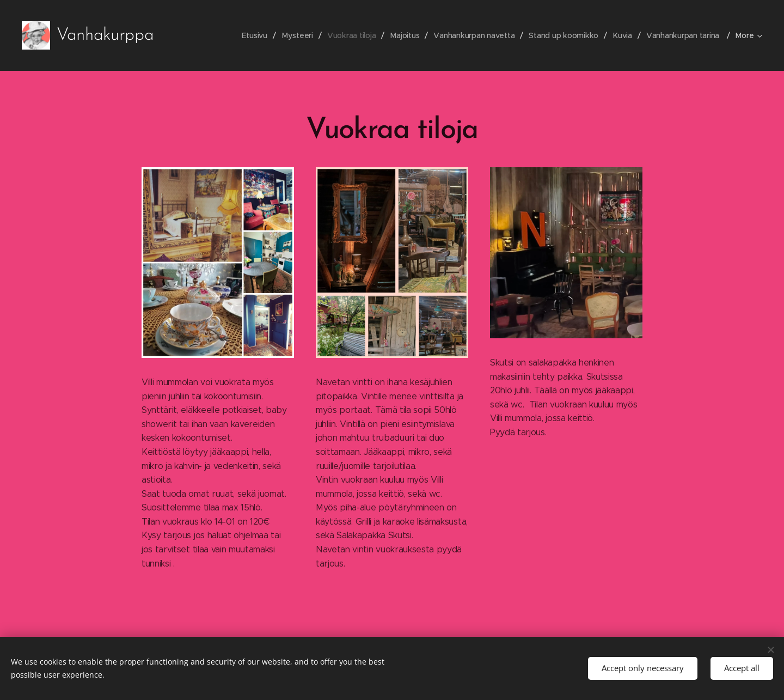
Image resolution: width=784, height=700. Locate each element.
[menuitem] (250, 35)
